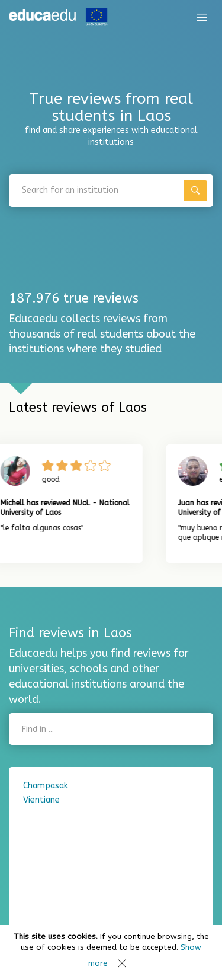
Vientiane (41, 800)
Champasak (46, 786)
